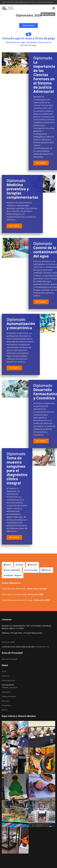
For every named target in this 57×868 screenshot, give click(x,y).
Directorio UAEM (8, 642)
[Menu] (54, 8)
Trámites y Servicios (10, 687)
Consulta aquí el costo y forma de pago (29, 38)
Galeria (5, 710)
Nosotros (5, 676)
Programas (6, 705)
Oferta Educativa (8, 680)
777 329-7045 (10, 2)
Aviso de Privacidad (9, 659)
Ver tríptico (41, 163)
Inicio (4, 671)
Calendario (6, 692)
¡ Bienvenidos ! (28, 25)
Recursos (5, 701)
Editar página (48, 14)
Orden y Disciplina (9, 696)
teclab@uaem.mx (24, 2)
